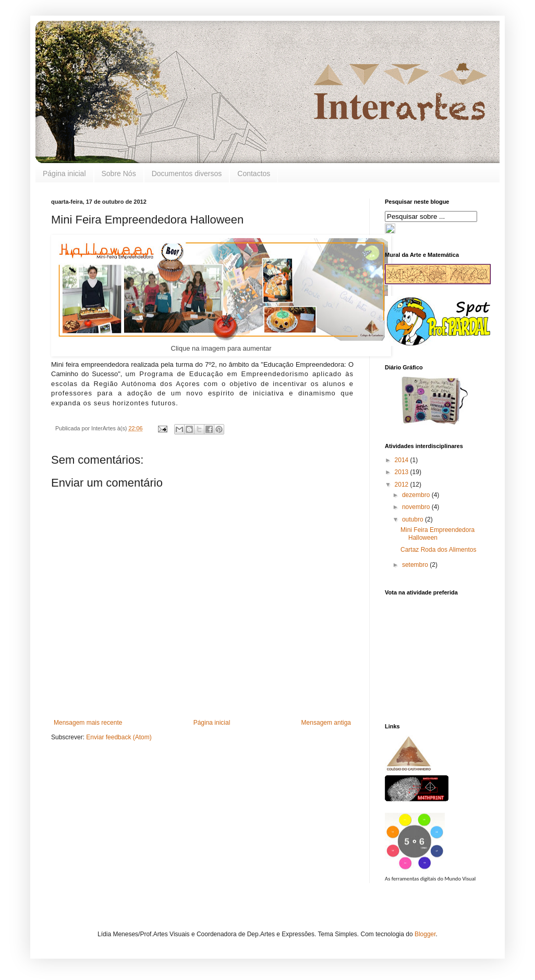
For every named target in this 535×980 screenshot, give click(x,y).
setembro (416, 565)
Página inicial (64, 173)
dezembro (417, 495)
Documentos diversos (187, 173)
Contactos (254, 173)
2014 (403, 460)
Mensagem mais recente (88, 723)
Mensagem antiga (326, 723)
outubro (414, 519)
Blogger (425, 934)
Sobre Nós (119, 173)
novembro (417, 507)
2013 (403, 472)
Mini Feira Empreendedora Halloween (437, 534)
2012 (403, 485)
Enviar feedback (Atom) (119, 737)
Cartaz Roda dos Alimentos (438, 550)
